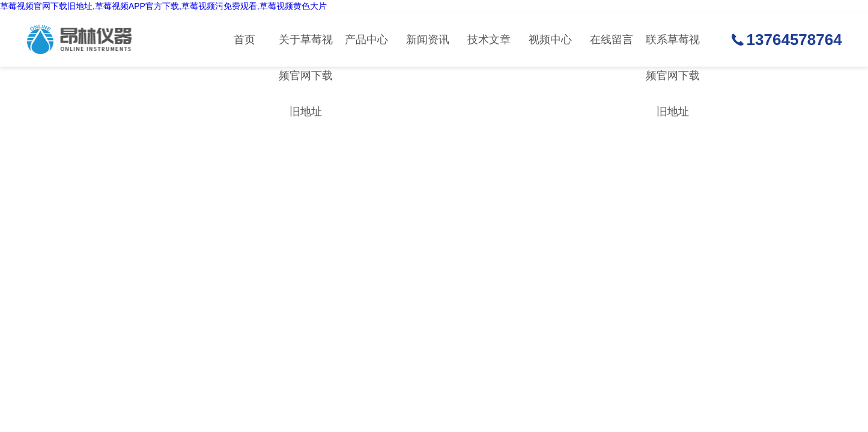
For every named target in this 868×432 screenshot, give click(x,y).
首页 (244, 40)
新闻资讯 (428, 40)
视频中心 (550, 40)
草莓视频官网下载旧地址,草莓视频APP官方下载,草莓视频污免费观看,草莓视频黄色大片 (163, 6)
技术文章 (489, 40)
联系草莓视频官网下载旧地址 (673, 50)
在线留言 (612, 40)
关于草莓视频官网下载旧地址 (306, 50)
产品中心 (366, 40)
